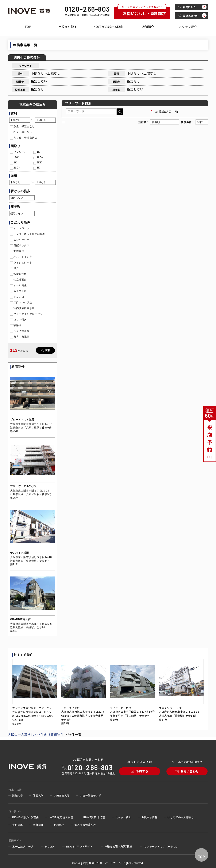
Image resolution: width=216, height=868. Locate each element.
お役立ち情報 (150, 817)
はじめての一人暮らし (181, 817)
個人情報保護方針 (85, 825)
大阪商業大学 (62, 795)
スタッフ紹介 (188, 27)
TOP (28, 27)
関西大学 (38, 795)
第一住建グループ (23, 846)
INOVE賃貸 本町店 (94, 817)
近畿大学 (18, 795)
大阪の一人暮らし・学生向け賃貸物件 (36, 735)
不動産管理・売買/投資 (119, 846)
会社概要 (38, 825)
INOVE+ (50, 846)
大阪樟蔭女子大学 (90, 795)
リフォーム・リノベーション (161, 846)
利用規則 (59, 825)
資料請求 (18, 825)
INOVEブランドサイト (79, 846)
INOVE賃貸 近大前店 (61, 817)
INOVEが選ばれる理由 (108, 27)
